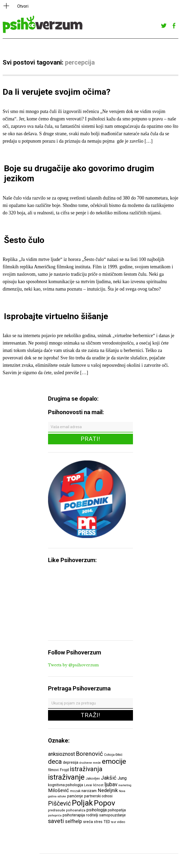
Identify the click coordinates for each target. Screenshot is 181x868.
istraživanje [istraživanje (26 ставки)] (66, 777)
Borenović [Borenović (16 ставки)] (89, 754)
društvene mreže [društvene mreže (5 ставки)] (90, 763)
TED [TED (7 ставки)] (107, 822)
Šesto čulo (24, 240)
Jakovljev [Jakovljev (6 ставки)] (93, 778)
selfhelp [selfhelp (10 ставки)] (74, 821)
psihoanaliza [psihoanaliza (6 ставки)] (76, 810)
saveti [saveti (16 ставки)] (56, 821)
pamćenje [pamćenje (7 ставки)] (75, 796)
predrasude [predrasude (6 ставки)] (57, 810)
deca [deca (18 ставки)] (55, 762)
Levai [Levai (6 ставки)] (88, 785)
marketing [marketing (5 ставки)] (125, 785)
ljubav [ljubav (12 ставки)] (111, 785)
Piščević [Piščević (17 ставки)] (59, 803)
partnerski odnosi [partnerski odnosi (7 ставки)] (98, 796)
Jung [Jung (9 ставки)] (122, 778)
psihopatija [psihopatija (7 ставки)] (117, 810)
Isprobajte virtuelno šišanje (56, 316)
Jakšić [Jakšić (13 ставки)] (109, 778)
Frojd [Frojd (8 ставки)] (64, 770)
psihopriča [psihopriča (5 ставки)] (55, 815)
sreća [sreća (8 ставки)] (88, 822)
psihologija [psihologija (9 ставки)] (97, 810)
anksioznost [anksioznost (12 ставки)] (61, 754)
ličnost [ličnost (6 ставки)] (98, 785)
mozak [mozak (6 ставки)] (75, 791)
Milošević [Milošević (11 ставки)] (59, 790)
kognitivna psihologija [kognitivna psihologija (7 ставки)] (66, 785)
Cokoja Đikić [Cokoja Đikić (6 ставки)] (113, 755)
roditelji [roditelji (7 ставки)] (92, 815)
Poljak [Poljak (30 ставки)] (82, 803)
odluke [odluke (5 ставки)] (62, 796)
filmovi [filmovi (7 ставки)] (53, 770)
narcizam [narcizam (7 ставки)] (89, 791)
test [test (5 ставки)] (114, 822)
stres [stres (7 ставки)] (98, 822)
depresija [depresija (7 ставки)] (71, 762)
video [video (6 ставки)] (121, 822)
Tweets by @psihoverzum (73, 665)
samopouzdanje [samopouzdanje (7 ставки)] (113, 815)
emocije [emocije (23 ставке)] (114, 761)
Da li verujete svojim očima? (57, 92)
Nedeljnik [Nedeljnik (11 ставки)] (108, 790)
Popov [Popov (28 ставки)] (105, 803)
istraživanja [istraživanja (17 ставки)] (86, 769)
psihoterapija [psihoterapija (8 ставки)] (74, 815)
